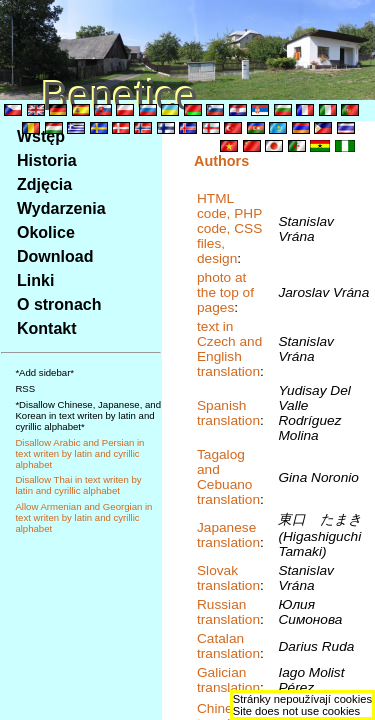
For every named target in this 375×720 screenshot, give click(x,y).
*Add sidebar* (44, 372)
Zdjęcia (44, 184)
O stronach (59, 304)
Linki (35, 280)
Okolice (46, 232)
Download (55, 256)
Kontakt (47, 328)
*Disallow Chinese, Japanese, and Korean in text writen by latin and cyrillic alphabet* (88, 415)
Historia (47, 160)
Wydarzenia (61, 208)
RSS (25, 388)
